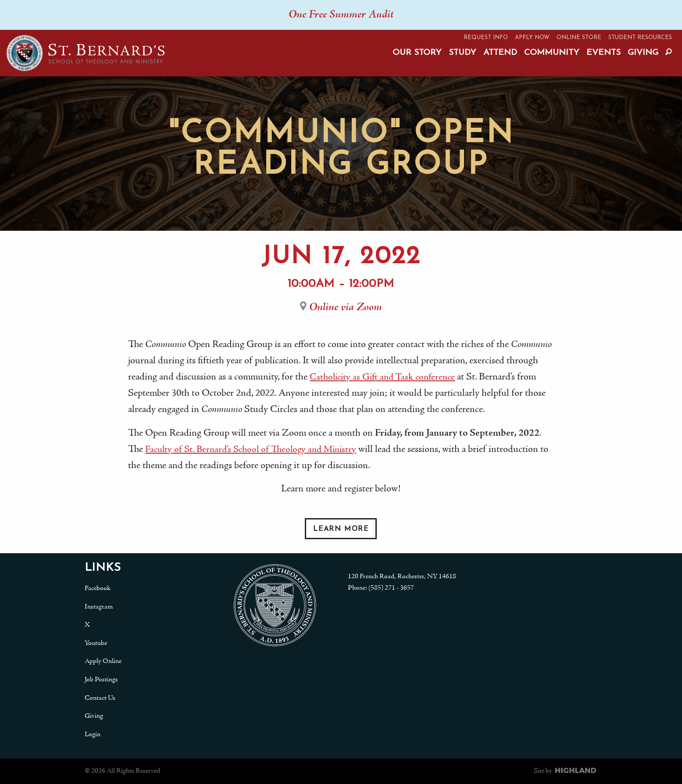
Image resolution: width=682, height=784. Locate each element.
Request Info (486, 38)
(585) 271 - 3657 (391, 588)
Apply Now (532, 38)
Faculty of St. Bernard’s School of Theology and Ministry (256, 449)
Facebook (98, 588)
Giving (643, 53)
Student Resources (640, 38)
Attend (500, 53)
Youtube (96, 643)
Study (462, 53)
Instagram (99, 607)
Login (93, 734)
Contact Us (100, 698)
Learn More (341, 529)
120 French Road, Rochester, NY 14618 (402, 576)
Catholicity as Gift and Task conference (386, 377)
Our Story (417, 53)
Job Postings (101, 680)
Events (603, 53)
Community (552, 53)
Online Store (579, 38)
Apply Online (103, 661)
